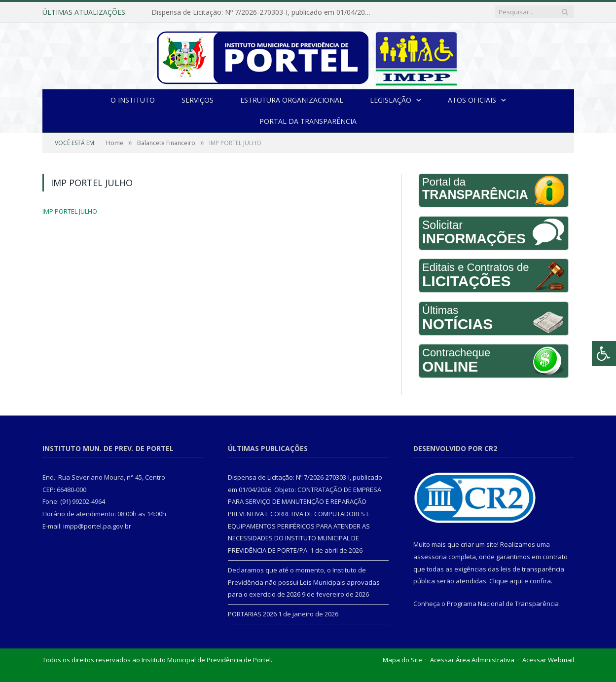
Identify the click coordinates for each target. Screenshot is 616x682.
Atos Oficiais (472, 100)
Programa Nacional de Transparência (503, 604)
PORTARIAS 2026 (252, 614)
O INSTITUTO (133, 100)
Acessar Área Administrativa (472, 660)
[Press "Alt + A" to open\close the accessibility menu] (604, 354)
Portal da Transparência (308, 121)
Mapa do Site (402, 660)
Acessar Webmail (548, 660)
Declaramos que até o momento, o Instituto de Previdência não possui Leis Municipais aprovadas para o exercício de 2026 (304, 582)
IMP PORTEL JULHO (70, 211)
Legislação (391, 100)
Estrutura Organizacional (292, 100)
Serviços (198, 100)
